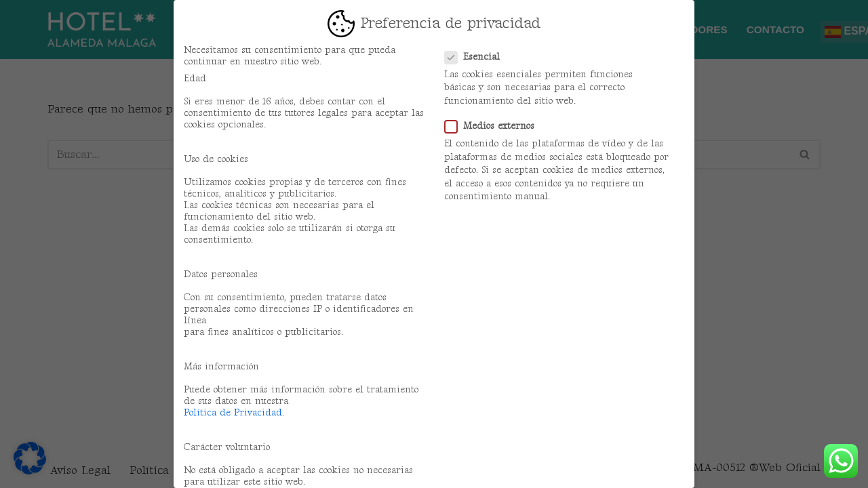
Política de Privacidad (233, 412)
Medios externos (494, 126)
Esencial (476, 57)
